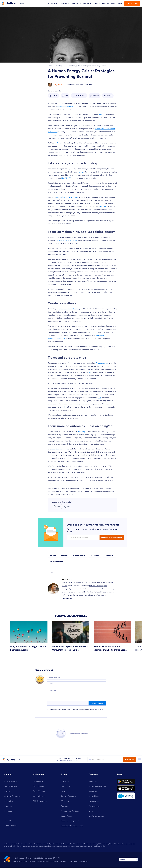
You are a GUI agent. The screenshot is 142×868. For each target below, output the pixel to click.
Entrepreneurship (79, 555)
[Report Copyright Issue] (71, 821)
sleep (81, 172)
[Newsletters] (94, 802)
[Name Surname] (77, 677)
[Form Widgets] (39, 791)
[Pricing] (8, 791)
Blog (22, 3)
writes (102, 114)
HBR (90, 372)
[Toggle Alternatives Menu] (11, 826)
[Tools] (7, 816)
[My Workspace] (11, 786)
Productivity (109, 555)
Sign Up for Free (132, 4)
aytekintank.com (68, 598)
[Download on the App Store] (127, 790)
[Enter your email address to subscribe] (105, 759)
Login (120, 4)
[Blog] (91, 811)
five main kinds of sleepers (67, 197)
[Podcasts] (65, 806)
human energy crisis (65, 106)
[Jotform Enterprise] (13, 796)
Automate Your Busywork (98, 586)
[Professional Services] (70, 811)
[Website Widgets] (40, 801)
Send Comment (97, 703)
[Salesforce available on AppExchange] (127, 797)
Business (64, 555)
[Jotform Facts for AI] (98, 786)
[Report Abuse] (67, 816)
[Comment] (77, 694)
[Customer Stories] (97, 816)
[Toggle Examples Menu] (10, 801)
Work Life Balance (56, 562)
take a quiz (103, 206)
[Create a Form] (11, 781)
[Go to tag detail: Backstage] (59, 66)
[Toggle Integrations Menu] (39, 796)
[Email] (77, 684)
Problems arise (102, 363)
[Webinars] (65, 801)
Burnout (53, 555)
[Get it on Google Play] (127, 782)
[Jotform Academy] (69, 796)
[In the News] (94, 796)
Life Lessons (95, 555)
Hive (65, 407)
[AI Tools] (8, 821)
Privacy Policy (83, 709)
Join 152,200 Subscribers (112, 537)
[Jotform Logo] (10, 3)
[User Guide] (66, 786)
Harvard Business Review (67, 240)
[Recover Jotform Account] (72, 826)
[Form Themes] (39, 786)
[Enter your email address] (83, 537)
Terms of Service (94, 709)
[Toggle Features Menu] (9, 811)
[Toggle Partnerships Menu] (96, 806)
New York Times (68, 178)
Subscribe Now (130, 759)
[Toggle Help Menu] (64, 791)
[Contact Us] (66, 781)
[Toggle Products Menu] (10, 806)
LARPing (82, 432)
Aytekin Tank (60, 85)
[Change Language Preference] (128, 860)
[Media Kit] (93, 791)
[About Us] (93, 781)
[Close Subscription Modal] (140, 760)
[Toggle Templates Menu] (38, 781)
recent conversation (59, 449)
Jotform (60, 143)
